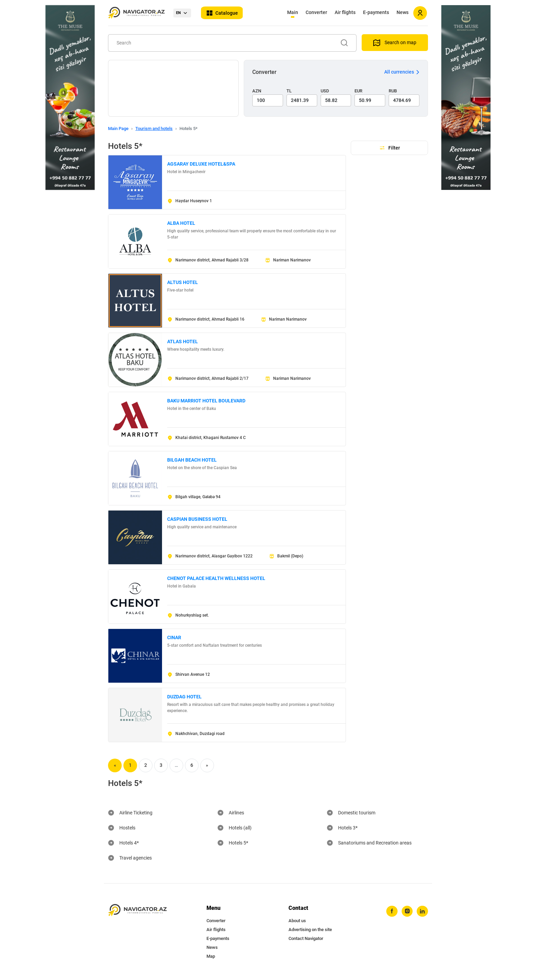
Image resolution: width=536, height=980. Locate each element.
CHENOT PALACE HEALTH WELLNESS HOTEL (216, 578)
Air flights (345, 12)
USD (325, 91)
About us (297, 921)
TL (289, 91)
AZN (257, 91)
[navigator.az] (137, 910)
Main (293, 12)
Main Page (118, 128)
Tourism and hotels (154, 128)
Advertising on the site (310, 930)
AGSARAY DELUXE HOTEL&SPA (201, 164)
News (403, 12)
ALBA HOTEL (181, 223)
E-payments (376, 12)
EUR (358, 91)
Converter (316, 12)
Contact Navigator (306, 938)
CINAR (174, 637)
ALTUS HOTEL (183, 282)
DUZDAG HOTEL (184, 697)
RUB (393, 91)
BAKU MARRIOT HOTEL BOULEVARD (206, 401)
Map (211, 956)
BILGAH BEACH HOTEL (192, 460)
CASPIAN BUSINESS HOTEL (197, 519)
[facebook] (391, 912)
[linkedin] (422, 912)
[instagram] (406, 912)
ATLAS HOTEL (183, 341)
